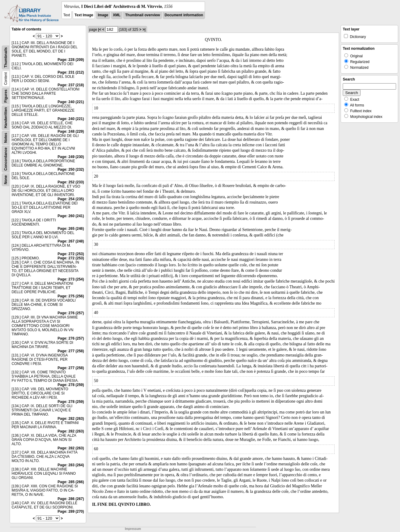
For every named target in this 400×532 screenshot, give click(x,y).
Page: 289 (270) (71, 511)
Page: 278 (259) (71, 385)
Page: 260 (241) (71, 216)
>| (144, 30)
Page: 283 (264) (71, 465)
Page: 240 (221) (71, 102)
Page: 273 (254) (71, 279)
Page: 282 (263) (71, 419)
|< (100, 30)
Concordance (6, 159)
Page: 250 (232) (71, 169)
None (6, 180)
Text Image (84, 15)
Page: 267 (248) (71, 241)
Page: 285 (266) (71, 482)
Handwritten (6, 118)
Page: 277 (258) (71, 351)
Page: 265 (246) (71, 229)
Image (103, 15)
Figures (6, 96)
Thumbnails (6, 57)
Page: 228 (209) (71, 60)
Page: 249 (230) (71, 157)
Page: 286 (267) (71, 499)
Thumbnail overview (142, 15)
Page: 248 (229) (71, 131)
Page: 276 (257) (71, 313)
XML (117, 15)
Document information (184, 15)
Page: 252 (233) (71, 182)
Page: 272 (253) (71, 254)
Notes (6, 138)
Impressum (133, 529)
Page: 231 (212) (71, 72)
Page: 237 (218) (71, 85)
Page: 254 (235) (71, 199)
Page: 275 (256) (71, 296)
